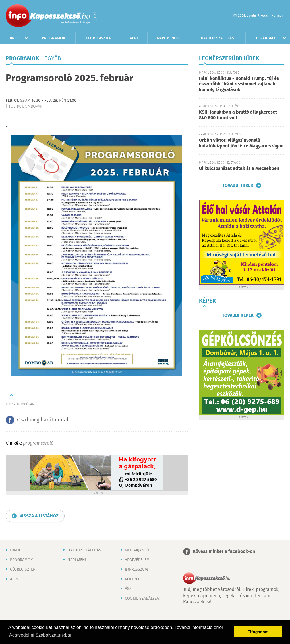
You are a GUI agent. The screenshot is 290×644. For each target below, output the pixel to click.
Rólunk (132, 579)
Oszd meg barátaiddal (43, 420)
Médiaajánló (137, 550)
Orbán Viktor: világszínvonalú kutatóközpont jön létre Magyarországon (241, 143)
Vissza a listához (39, 516)
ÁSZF (129, 589)
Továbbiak (266, 38)
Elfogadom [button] (258, 632)
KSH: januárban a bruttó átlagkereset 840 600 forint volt (238, 115)
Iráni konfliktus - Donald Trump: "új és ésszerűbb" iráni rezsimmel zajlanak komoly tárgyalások (239, 84)
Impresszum (136, 570)
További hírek (238, 185)
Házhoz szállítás (217, 38)
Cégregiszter (99, 38)
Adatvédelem (137, 560)
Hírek (14, 38)
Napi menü (77, 560)
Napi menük (168, 38)
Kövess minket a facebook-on (224, 552)
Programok (54, 38)
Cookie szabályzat (143, 599)
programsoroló (38, 443)
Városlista (95, 16)
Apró (135, 38)
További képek (238, 315)
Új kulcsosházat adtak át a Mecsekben (239, 169)
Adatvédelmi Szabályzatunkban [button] (41, 635)
